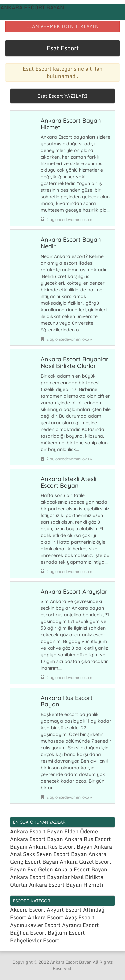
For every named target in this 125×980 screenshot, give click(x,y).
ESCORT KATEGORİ (32, 901)
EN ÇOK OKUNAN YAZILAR (39, 822)
